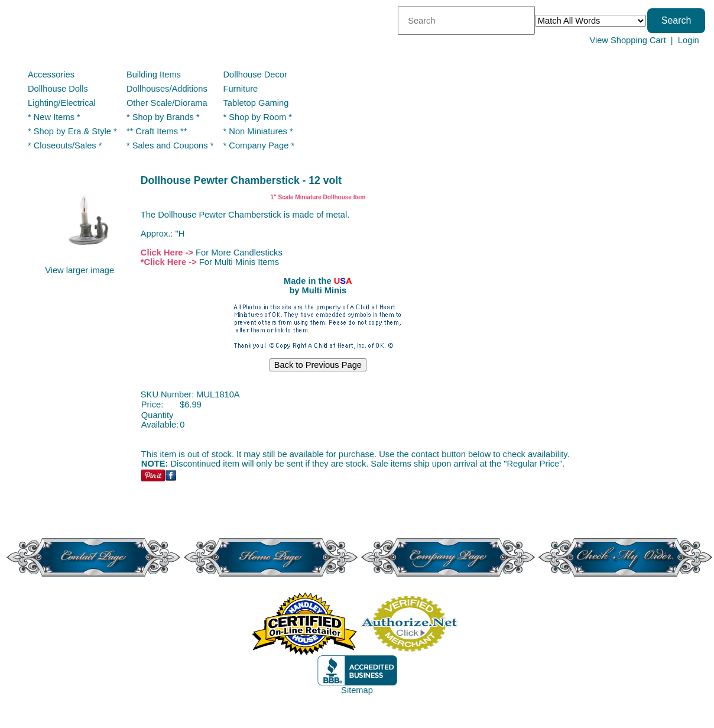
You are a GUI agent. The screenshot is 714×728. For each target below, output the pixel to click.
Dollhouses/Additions (167, 89)
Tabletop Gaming (256, 103)
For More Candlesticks (239, 253)
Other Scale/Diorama (167, 103)
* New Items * (54, 117)
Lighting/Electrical (63, 103)
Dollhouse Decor (255, 75)
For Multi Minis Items (239, 262)
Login (689, 40)
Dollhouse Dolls (58, 89)
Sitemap (357, 690)
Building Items (154, 75)
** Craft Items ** (157, 131)
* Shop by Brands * (163, 117)
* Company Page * (259, 145)
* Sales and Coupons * (170, 145)
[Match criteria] (590, 21)
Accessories (51, 75)
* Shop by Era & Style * (72, 131)
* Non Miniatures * (258, 131)
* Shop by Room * (258, 117)
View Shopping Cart (627, 40)
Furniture (241, 89)
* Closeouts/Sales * (65, 145)
